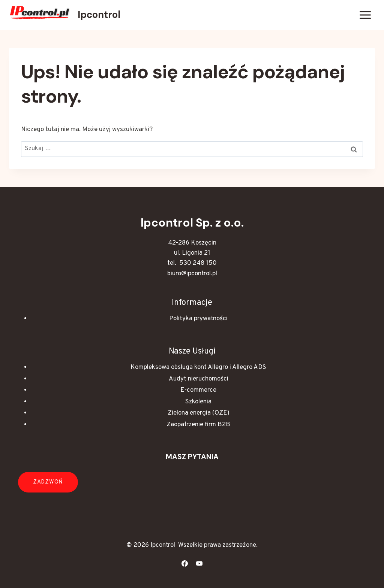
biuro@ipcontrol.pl (192, 274)
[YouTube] (199, 563)
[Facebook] (184, 563)
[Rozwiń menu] (365, 15)
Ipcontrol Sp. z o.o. (192, 223)
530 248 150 (198, 263)
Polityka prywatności (198, 319)
